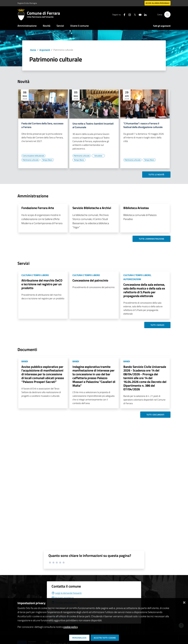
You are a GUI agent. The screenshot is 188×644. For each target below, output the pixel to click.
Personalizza (79, 638)
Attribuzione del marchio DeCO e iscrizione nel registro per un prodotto (42, 284)
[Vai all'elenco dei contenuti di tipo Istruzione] (98, 156)
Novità (47, 26)
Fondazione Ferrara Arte (38, 208)
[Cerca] (167, 14)
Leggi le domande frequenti (67, 593)
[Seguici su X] (134, 14)
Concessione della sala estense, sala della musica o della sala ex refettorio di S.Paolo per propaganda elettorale (144, 290)
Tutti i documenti (155, 415)
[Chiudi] (184, 602)
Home (33, 50)
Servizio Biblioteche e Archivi (92, 208)
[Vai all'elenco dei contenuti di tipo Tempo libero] (47, 160)
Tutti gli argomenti (162, 26)
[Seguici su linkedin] (144, 14)
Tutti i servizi (157, 325)
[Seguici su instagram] (129, 14)
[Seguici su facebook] (123, 14)
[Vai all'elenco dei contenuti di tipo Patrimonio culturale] (31, 160)
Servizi (60, 26)
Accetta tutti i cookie (105, 638)
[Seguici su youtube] (139, 14)
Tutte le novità (156, 175)
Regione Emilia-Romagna (27, 3)
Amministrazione (27, 26)
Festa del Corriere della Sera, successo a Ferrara (42, 125)
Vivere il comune (79, 26)
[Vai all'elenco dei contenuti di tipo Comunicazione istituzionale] (33, 156)
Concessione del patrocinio (90, 280)
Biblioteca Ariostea (136, 208)
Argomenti (45, 50)
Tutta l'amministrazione (152, 239)
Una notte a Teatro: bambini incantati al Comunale (93, 125)
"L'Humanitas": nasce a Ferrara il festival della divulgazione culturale (143, 125)
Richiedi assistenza (63, 598)
